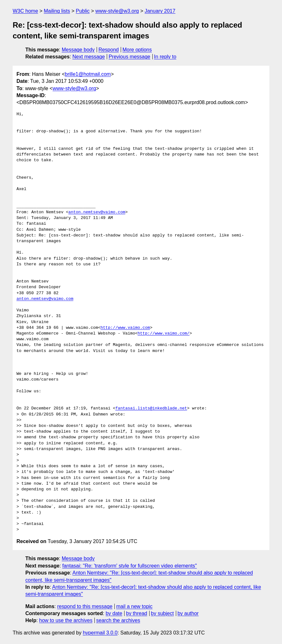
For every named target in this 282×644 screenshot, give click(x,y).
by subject (162, 613)
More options (137, 50)
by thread (137, 613)
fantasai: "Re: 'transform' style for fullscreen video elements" (130, 566)
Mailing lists (57, 11)
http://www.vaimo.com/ (163, 334)
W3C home (25, 11)
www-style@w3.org (117, 11)
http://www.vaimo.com (125, 328)
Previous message (130, 57)
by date (114, 613)
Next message (89, 57)
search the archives (118, 620)
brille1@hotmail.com (88, 74)
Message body (78, 50)
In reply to (165, 57)
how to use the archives (66, 620)
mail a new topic (135, 606)
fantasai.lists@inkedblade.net (151, 408)
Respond (109, 50)
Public (83, 11)
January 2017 (160, 11)
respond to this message (85, 606)
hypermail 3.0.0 (100, 633)
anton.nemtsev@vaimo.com (97, 212)
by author (188, 613)
